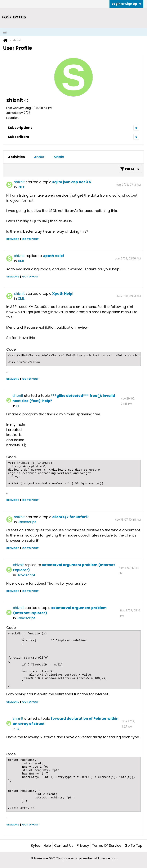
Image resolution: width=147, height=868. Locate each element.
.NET (21, 187)
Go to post (30, 239)
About (39, 157)
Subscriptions (20, 128)
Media (59, 157)
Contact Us (64, 845)
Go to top (134, 845)
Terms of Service (107, 845)
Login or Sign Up (127, 4)
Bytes (36, 845)
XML (21, 261)
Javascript (27, 522)
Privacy (83, 845)
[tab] (16, 157)
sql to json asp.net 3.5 (72, 182)
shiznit (19, 182)
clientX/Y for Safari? (70, 517)
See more (13, 239)
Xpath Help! (53, 256)
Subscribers (18, 137)
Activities (16, 157)
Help (47, 845)
